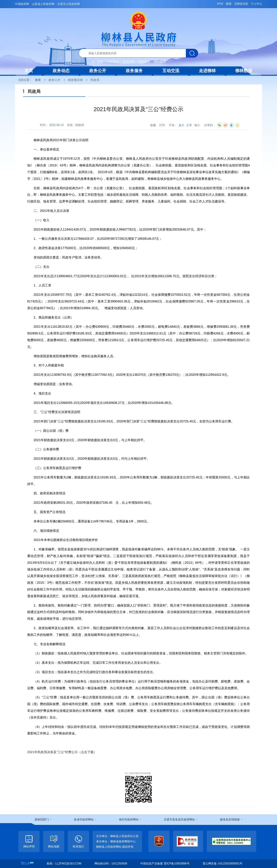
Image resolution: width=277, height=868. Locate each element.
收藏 (153, 125)
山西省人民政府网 (43, 4)
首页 (29, 71)
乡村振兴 (113, 62)
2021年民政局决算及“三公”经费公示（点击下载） (62, 752)
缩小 (197, 125)
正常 (189, 125)
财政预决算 (76, 80)
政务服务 (134, 71)
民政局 (95, 80)
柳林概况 (160, 62)
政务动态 (61, 71)
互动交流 (171, 71)
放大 (181, 125)
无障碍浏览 (241, 4)
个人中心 (257, 4)
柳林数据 (244, 71)
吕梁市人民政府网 (69, 4)
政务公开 (98, 71)
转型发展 (144, 62)
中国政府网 (22, 4)
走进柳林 (207, 71)
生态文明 (129, 62)
